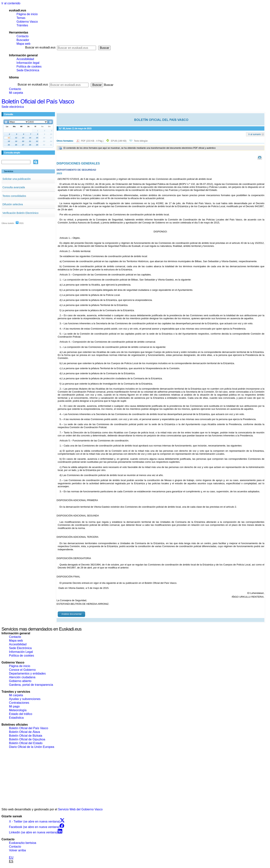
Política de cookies (29, 67)
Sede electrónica (13, 107)
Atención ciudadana (22, 677)
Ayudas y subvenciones (25, 699)
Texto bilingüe (141, 141)
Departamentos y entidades (27, 673)
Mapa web (23, 44)
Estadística (16, 718)
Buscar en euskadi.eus (40, 47)
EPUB (119, 141)
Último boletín (8, 223)
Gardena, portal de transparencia (31, 685)
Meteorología (18, 710)
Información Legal (21, 652)
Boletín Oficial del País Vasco (38, 101)
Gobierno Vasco (27, 22)
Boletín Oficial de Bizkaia (26, 736)
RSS (20, 223)
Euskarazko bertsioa (23, 843)
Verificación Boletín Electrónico (20, 213)
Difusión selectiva (13, 204)
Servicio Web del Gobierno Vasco (80, 809)
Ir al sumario (255, 134)
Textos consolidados (14, 196)
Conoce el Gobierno (22, 670)
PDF (93, 141)
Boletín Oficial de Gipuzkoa (27, 739)
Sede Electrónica (28, 70)
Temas (21, 18)
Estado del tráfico (21, 714)
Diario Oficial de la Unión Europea (32, 747)
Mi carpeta (16, 93)
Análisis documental (71, 614)
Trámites (22, 25)
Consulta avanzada (14, 187)
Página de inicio (27, 14)
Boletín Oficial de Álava (24, 732)
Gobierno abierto (20, 681)
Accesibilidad (25, 59)
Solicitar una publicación (17, 179)
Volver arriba (17, 850)
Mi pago (14, 706)
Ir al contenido (11, 3)
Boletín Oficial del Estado (26, 743)
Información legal (28, 63)
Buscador (23, 40)
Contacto (22, 36)
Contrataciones (19, 703)
